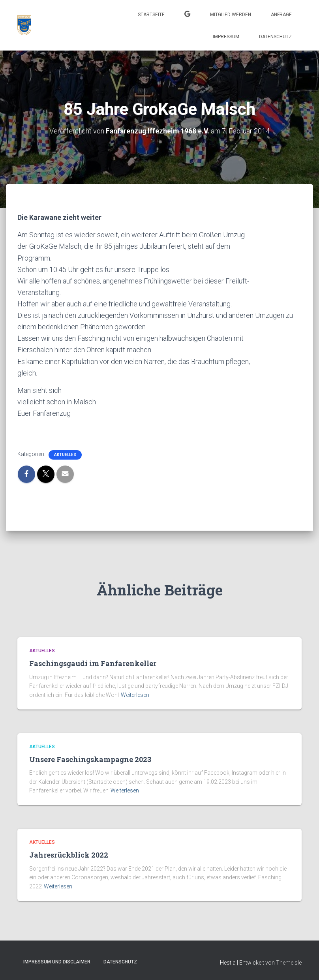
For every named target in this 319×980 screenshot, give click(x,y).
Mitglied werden (231, 15)
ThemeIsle (289, 962)
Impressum (226, 37)
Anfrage (281, 15)
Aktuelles (65, 455)
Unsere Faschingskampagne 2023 (90, 759)
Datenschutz (275, 37)
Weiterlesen (135, 695)
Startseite (151, 15)
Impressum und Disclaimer (57, 961)
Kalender (187, 15)
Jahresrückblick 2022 (69, 855)
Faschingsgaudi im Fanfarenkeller (93, 663)
